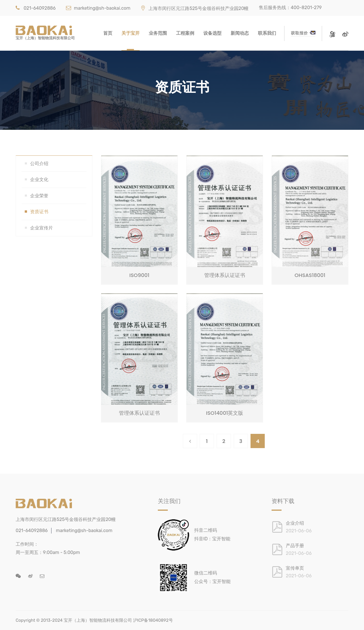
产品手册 (295, 546)
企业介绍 (295, 523)
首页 (108, 33)
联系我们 (267, 33)
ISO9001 (139, 275)
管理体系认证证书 (225, 275)
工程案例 (185, 33)
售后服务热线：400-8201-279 (290, 8)
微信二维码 (206, 573)
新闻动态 (240, 33)
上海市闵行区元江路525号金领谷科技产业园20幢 (195, 8)
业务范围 (158, 33)
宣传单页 (295, 568)
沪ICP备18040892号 (153, 620)
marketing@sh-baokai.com (98, 8)
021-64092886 (36, 8)
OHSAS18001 (310, 275)
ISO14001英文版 (225, 413)
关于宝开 (131, 33)
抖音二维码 (206, 530)
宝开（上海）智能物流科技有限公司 (98, 620)
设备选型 (212, 33)
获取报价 (303, 33)
